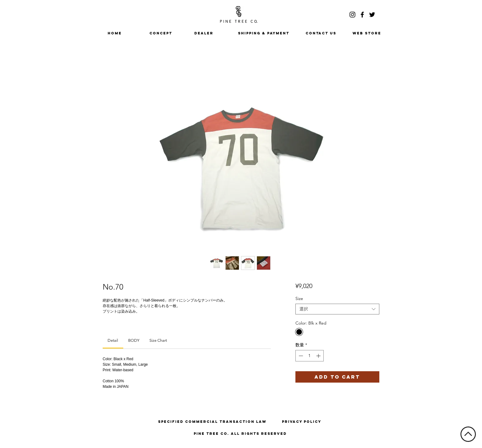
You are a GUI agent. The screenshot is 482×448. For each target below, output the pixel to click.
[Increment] (319, 356)
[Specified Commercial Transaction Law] (212, 422)
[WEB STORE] (367, 33)
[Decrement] (300, 356)
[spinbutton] (310, 356)
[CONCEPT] (161, 33)
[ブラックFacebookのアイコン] (362, 15)
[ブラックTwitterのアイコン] (372, 15)
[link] (113, 340)
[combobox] (337, 309)
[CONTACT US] (321, 33)
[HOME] (115, 33)
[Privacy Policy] (302, 422)
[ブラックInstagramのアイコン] (352, 15)
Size (299, 298)
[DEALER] (204, 33)
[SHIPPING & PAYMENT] (264, 33)
